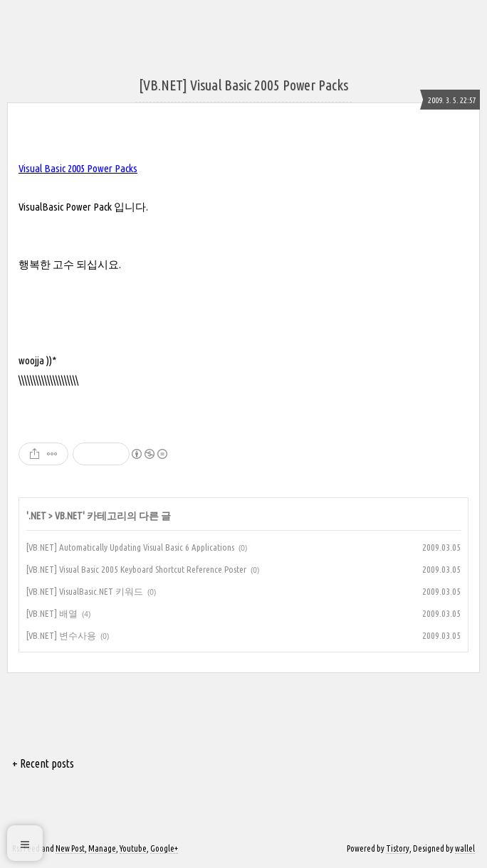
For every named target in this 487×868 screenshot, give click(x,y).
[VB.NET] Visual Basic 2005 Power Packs (243, 85)
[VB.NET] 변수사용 (61, 635)
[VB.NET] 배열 (52, 613)
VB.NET (69, 516)
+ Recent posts (43, 763)
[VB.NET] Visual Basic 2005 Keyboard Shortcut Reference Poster (136, 569)
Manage (102, 848)
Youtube (133, 848)
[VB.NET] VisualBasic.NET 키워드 (85, 591)
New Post (70, 848)
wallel (465, 848)
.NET (37, 516)
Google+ (164, 848)
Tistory (398, 848)
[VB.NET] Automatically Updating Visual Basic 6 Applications (130, 547)
